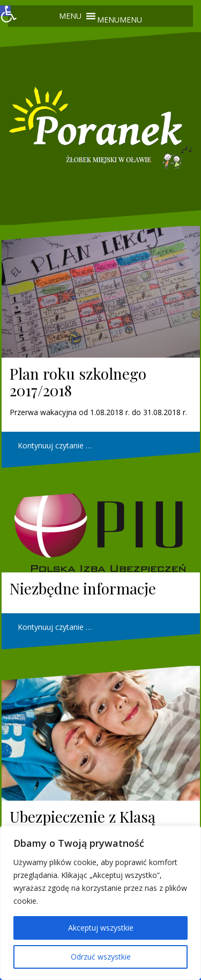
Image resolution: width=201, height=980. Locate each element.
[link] (5, 11)
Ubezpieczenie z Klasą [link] (83, 816)
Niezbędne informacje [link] (83, 588)
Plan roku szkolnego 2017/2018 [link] (78, 382)
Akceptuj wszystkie (101, 928)
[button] (120, 20)
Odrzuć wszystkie (101, 957)
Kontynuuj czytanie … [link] (55, 445)
